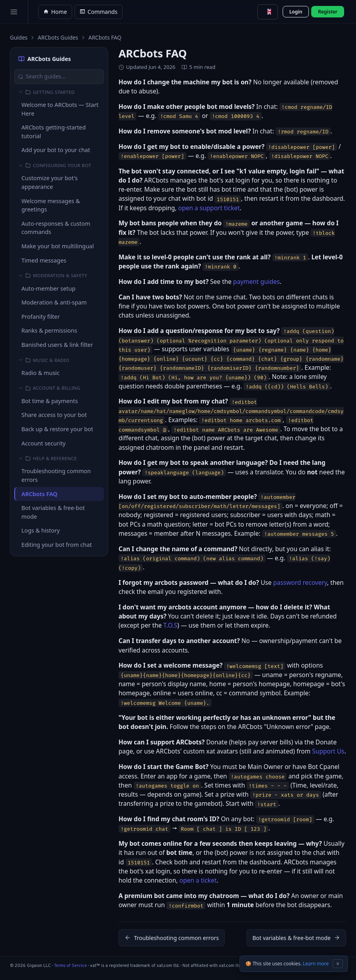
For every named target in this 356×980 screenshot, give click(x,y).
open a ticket (198, 880)
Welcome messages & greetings (51, 205)
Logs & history (41, 530)
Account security (43, 443)
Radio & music (40, 373)
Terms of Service (70, 966)
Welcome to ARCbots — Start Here (60, 109)
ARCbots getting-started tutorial (54, 132)
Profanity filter (41, 317)
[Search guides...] (59, 76)
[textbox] (268, 12)
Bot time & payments (50, 401)
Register (328, 12)
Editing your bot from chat (57, 545)
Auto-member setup (48, 288)
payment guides (256, 282)
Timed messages (44, 260)
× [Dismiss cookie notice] (338, 964)
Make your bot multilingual (58, 246)
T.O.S (170, 625)
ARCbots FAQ (39, 494)
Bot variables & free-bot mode (53, 512)
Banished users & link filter (57, 345)
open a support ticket (209, 208)
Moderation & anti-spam (54, 302)
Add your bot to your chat (56, 150)
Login (296, 12)
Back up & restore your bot (57, 429)
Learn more (316, 964)
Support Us (328, 751)
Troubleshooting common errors (56, 475)
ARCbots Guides (58, 37)
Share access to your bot (54, 415)
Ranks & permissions (49, 330)
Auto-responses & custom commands (56, 228)
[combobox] (268, 12)
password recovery (300, 582)
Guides (19, 37)
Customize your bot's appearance (50, 182)
